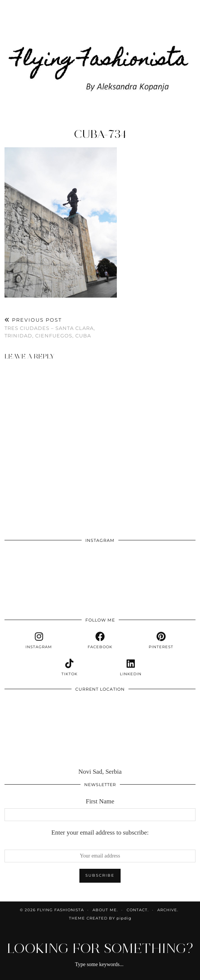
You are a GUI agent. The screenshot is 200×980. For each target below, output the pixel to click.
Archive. (168, 910)
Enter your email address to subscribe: (100, 833)
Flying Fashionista (60, 910)
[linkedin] (131, 668)
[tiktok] (69, 668)
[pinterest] (161, 641)
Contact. (138, 910)
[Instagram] (24, 567)
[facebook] (100, 641)
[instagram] (39, 641)
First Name (100, 801)
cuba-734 (100, 134)
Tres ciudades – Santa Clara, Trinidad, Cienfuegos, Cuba (52, 328)
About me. (105, 910)
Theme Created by (100, 918)
